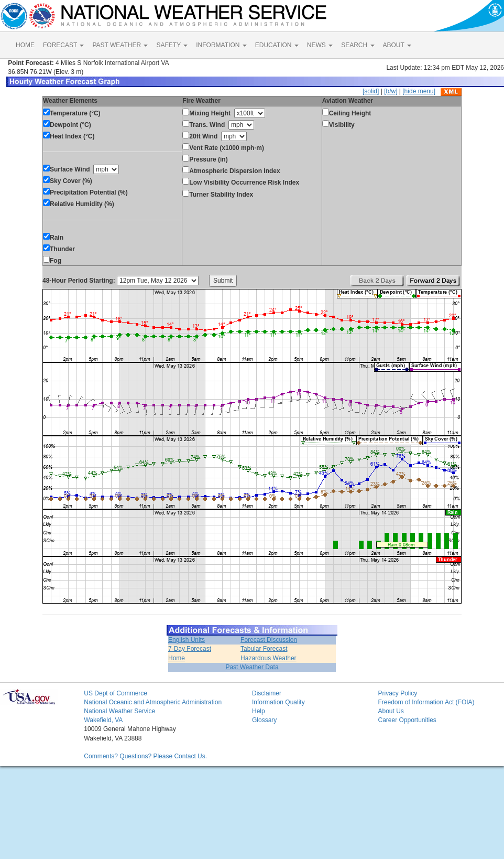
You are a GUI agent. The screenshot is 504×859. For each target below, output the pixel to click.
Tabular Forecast (264, 649)
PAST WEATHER (120, 45)
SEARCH (358, 45)
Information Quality (278, 702)
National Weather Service (119, 711)
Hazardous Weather (269, 658)
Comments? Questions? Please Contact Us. (145, 756)
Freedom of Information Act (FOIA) (426, 702)
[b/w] (391, 91)
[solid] (371, 91)
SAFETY (172, 45)
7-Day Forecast (190, 649)
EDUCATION (277, 45)
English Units (187, 640)
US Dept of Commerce (116, 693)
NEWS (320, 45)
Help (259, 711)
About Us (391, 711)
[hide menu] (419, 91)
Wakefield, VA (103, 720)
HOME (25, 45)
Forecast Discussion (269, 640)
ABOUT (397, 45)
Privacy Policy (397, 693)
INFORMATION (221, 45)
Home (177, 658)
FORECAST (63, 45)
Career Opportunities (407, 720)
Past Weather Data (252, 667)
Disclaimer (267, 693)
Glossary (264, 720)
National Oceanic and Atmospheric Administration (153, 702)
